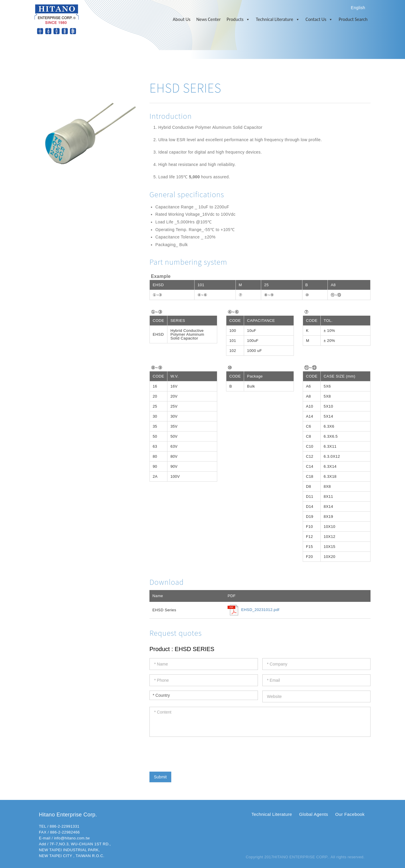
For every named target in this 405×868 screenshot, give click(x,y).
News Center (209, 19)
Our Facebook (350, 814)
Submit (160, 777)
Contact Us (319, 19)
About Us (182, 19)
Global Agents (314, 814)
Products (238, 19)
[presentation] (194, 753)
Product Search (353, 19)
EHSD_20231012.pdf (260, 610)
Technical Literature (278, 19)
